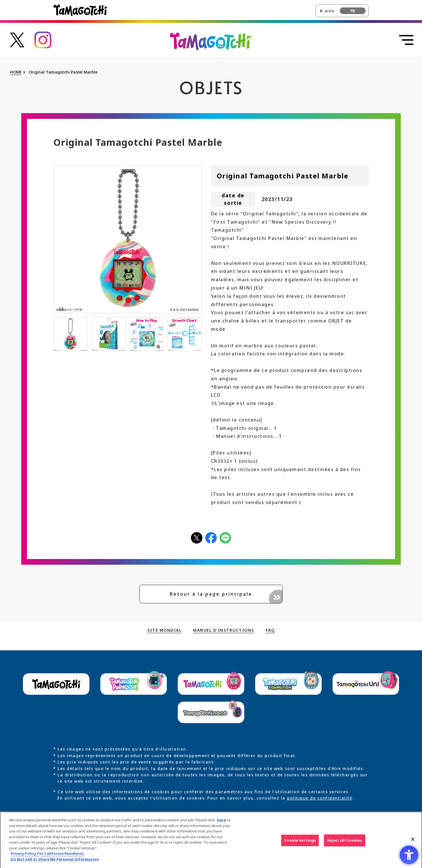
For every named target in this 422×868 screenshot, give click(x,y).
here (221, 824)
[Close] (413, 843)
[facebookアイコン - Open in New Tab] (211, 537)
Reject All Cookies (344, 844)
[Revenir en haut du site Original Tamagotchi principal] (211, 41)
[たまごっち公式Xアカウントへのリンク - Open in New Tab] (17, 39)
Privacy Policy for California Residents (47, 857)
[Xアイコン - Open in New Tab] (197, 537)
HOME (16, 72)
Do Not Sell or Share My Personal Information (55, 863)
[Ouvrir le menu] (406, 40)
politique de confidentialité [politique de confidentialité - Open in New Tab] (320, 798)
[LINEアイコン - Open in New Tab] (225, 537)
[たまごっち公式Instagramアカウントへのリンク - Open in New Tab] (43, 39)
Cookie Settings (300, 844)
